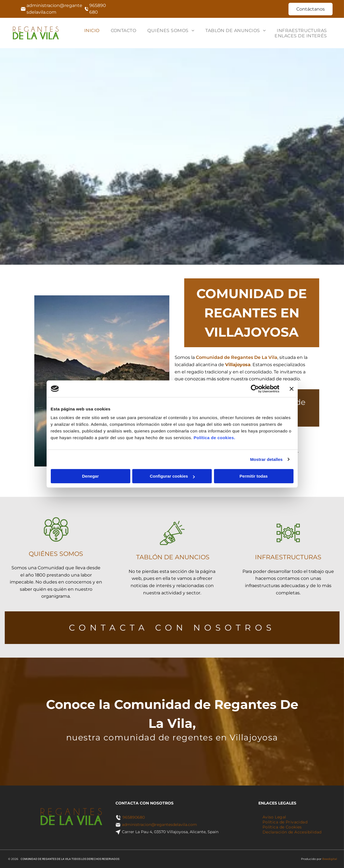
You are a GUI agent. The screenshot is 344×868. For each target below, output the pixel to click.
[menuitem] (92, 31)
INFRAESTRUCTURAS (288, 557)
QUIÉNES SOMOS (56, 555)
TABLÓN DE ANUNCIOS (173, 557)
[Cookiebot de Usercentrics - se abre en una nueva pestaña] (255, 389)
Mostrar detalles (266, 459)
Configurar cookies (172, 476)
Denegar (90, 476)
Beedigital (330, 859)
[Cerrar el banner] (292, 389)
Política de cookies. (214, 438)
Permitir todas (254, 476)
